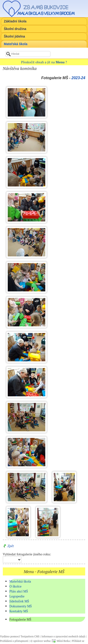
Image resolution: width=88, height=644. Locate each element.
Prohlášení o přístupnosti (14, 641)
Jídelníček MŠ (19, 601)
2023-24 (78, 78)
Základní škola (15, 21)
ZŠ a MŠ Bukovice (46, 7)
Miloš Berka (63, 641)
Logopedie (17, 596)
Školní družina (15, 29)
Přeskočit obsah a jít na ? (44, 62)
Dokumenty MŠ (21, 606)
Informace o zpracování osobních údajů (63, 636)
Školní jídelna (14, 36)
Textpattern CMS (30, 636)
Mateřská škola (15, 44)
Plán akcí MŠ (19, 591)
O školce (15, 586)
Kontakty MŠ (19, 611)
